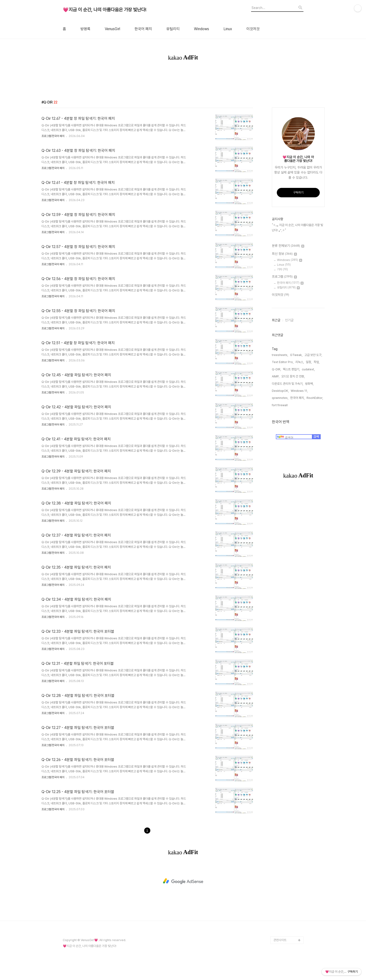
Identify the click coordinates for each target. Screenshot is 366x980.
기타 (276, 287)
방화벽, (270, 402)
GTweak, (290, 373)
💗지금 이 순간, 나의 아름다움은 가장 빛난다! (105, 10)
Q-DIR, (270, 387)
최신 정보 (278, 272)
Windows (202, 29)
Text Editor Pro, (277, 380)
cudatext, (302, 387)
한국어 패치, (291, 409)
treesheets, (274, 373)
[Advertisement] (183, 86)
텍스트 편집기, (285, 387)
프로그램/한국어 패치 (53, 154)
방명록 (85, 29)
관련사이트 (280, 958)
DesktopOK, (285, 402)
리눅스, (294, 380)
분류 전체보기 (282, 264)
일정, (303, 380)
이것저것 (253, 29)
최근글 (270, 338)
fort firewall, (274, 416)
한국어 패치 (143, 29)
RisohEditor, (309, 409)
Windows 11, (303, 402)
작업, (310, 380)
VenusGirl (112, 29)
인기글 (283, 338)
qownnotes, (274, 409)
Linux (228, 29)
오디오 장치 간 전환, (278, 394)
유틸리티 (173, 29)
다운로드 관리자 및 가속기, (307, 394)
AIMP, (314, 387)
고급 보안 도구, (307, 373)
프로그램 (278, 295)
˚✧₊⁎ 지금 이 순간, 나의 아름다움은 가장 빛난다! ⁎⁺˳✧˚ (294, 246)
